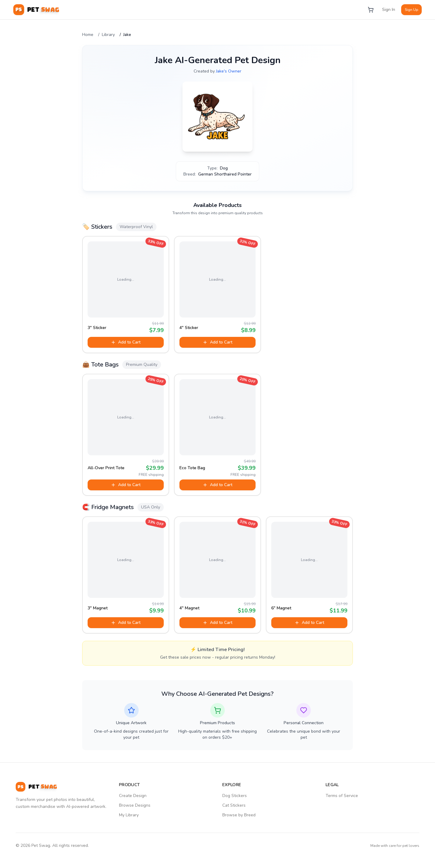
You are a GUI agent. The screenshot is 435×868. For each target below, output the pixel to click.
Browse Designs (135, 805)
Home (88, 35)
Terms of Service (342, 796)
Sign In (389, 10)
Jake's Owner (229, 71)
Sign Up (411, 10)
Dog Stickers (235, 796)
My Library (129, 815)
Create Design (133, 796)
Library (108, 35)
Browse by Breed (239, 815)
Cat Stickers (234, 805)
